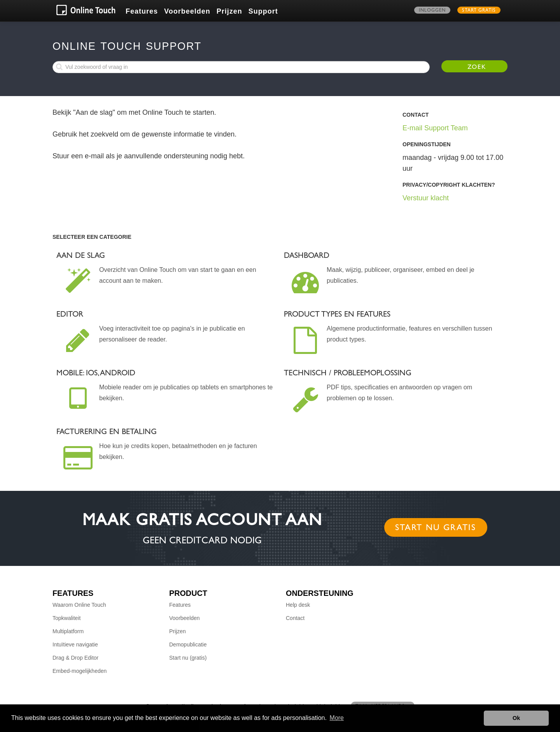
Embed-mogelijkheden (80, 671)
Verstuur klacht (426, 198)
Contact (295, 618)
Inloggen (432, 11)
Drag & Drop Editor (75, 658)
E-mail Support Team (435, 128)
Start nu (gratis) (188, 658)
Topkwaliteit (66, 618)
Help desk (298, 605)
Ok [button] (516, 718)
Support (263, 11)
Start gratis (479, 11)
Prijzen (229, 11)
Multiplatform (68, 631)
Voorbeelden (187, 11)
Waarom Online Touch (79, 605)
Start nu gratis (436, 529)
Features (142, 11)
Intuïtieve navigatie (75, 644)
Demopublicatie (188, 644)
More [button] (337, 718)
